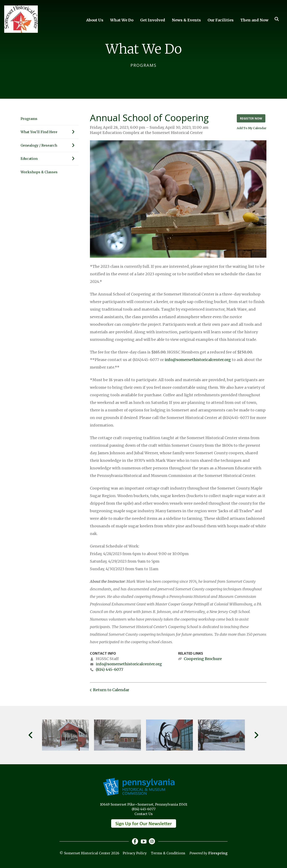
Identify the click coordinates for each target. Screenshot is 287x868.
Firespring (218, 853)
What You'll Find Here (49, 132)
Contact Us (144, 814)
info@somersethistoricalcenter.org (198, 360)
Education (49, 159)
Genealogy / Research (49, 145)
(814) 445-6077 (109, 669)
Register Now (251, 118)
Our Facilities (221, 20)
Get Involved (153, 20)
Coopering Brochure (203, 659)
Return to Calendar (111, 690)
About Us (95, 20)
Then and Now (254, 20)
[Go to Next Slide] (256, 735)
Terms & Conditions (168, 853)
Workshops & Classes (39, 172)
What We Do (122, 20)
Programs (29, 119)
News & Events (186, 20)
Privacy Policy (135, 853)
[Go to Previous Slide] (31, 735)
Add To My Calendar (252, 128)
